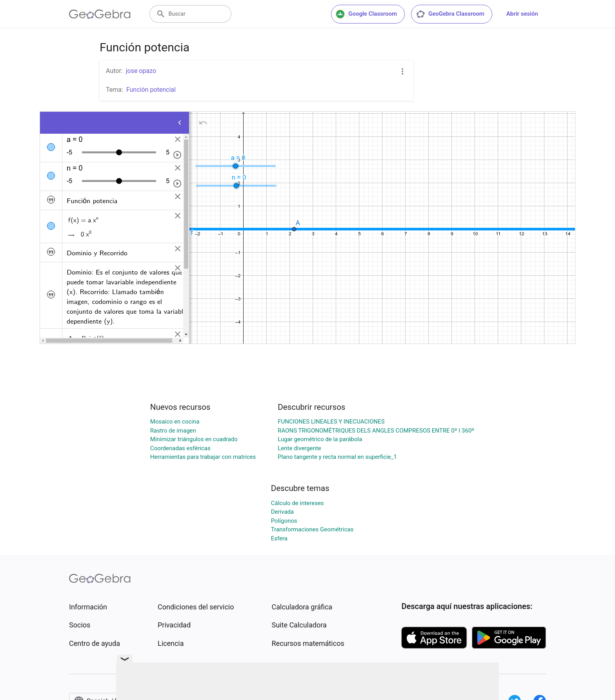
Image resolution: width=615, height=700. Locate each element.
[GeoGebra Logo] (100, 14)
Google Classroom (366, 14)
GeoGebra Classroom (450, 14)
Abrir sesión (522, 14)
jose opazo (141, 71)
